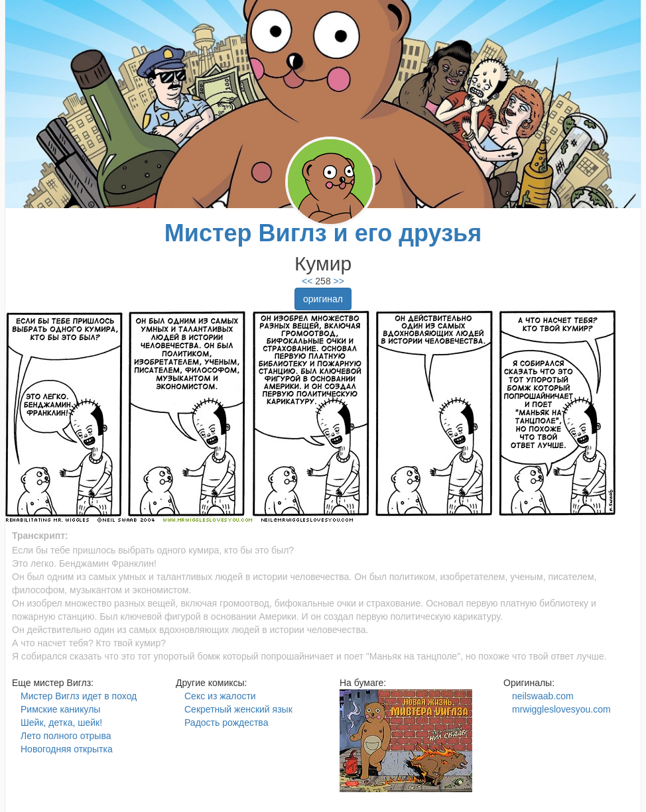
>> (338, 281)
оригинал (323, 299)
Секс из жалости (220, 696)
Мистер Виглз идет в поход (79, 696)
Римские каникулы (60, 709)
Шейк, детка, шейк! (61, 723)
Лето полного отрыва (66, 736)
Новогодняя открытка (67, 749)
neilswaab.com (543, 696)
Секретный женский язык (238, 709)
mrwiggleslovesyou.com (561, 709)
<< (307, 281)
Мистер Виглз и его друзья (323, 233)
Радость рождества (226, 723)
